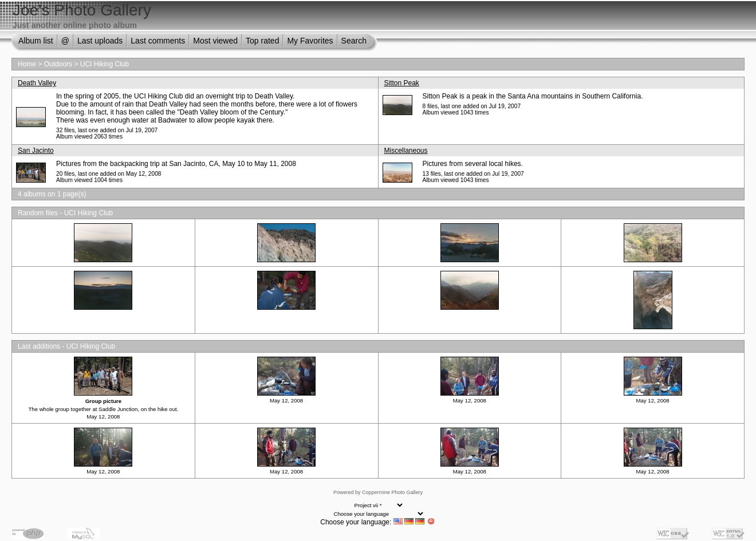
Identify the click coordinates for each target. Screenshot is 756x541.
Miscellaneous (406, 151)
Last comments (158, 41)
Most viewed (215, 41)
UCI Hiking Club (105, 64)
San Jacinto (36, 151)
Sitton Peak (402, 83)
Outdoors (58, 64)
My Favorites (310, 41)
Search (354, 41)
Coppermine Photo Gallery (392, 492)
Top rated (262, 41)
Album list (36, 41)
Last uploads (100, 41)
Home (27, 64)
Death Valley (37, 83)
